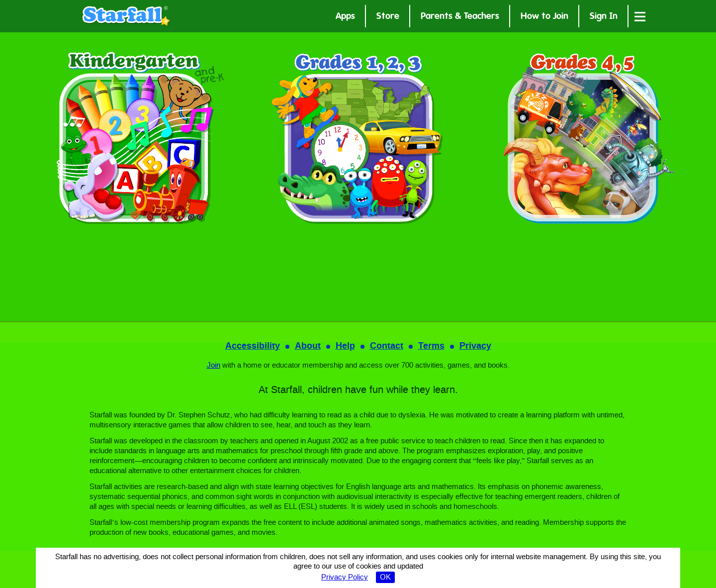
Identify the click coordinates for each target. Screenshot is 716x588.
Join (214, 366)
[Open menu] (640, 16)
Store (388, 17)
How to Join (544, 17)
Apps (345, 17)
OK (385, 578)
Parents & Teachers (460, 17)
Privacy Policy (345, 578)
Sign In (604, 17)
